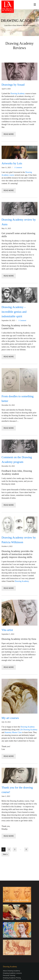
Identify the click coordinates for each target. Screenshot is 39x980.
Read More (9, 134)
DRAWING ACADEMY (19, 21)
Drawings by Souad (13, 85)
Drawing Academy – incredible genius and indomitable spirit (14, 312)
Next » (5, 854)
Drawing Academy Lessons (12, 973)
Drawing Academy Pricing (12, 978)
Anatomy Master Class (13, 732)
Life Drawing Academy (28, 730)
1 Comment (18, 168)
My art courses (10, 718)
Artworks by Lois (12, 163)
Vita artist (7, 630)
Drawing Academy (18, 93)
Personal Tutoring (9, 975)
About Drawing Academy (11, 971)
